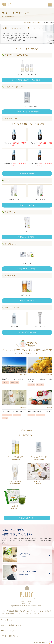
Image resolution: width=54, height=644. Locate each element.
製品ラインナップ (37, 22)
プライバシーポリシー (26, 601)
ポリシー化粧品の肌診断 (11, 625)
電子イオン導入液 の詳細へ (28, 332)
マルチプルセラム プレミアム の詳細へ (28, 80)
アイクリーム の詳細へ (28, 237)
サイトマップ (26, 604)
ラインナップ (7, 620)
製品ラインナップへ (28, 518)
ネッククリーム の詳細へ (28, 269)
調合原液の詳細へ (28, 173)
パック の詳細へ (28, 205)
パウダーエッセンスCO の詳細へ (28, 112)
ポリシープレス (8, 631)
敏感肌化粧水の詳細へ (28, 301)
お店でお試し (25, 554)
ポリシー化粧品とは (9, 636)
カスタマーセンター (28, 572)
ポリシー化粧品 (27, 22)
